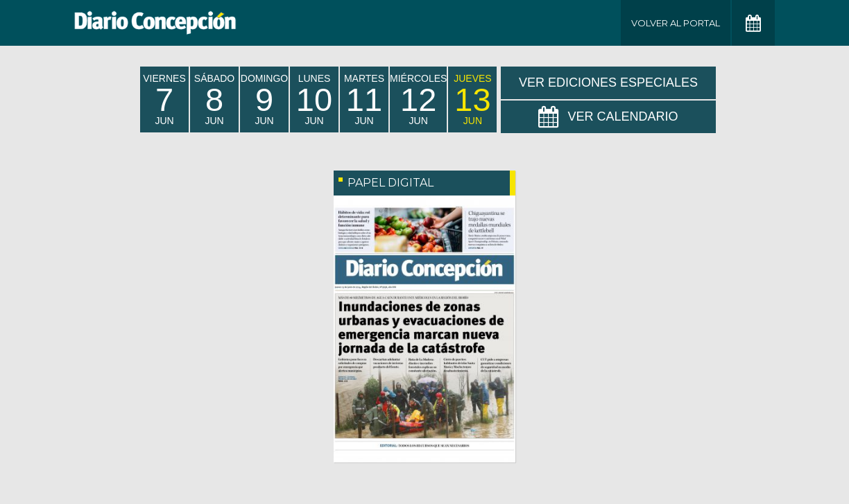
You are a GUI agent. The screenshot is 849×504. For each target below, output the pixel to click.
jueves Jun (472, 99)
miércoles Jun (418, 99)
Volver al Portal (676, 23)
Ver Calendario (608, 117)
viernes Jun (164, 99)
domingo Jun (264, 99)
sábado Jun (214, 99)
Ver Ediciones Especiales (608, 82)
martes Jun (364, 99)
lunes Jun (314, 99)
